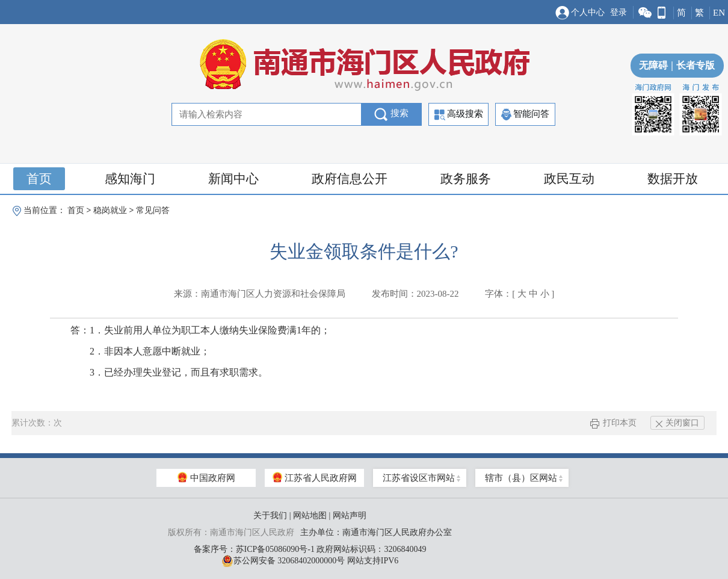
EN (719, 13)
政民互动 (569, 179)
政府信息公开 (350, 179)
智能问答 (525, 114)
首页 (39, 179)
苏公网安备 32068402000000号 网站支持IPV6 (310, 561)
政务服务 (466, 179)
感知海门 (130, 179)
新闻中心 (233, 179)
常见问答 (153, 210)
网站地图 (310, 516)
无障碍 (653, 65)
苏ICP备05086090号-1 (275, 549)
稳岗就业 (110, 210)
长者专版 (691, 65)
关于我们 (270, 516)
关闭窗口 (677, 423)
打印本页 (613, 423)
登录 (618, 12)
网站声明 (350, 516)
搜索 (391, 114)
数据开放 (673, 179)
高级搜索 (459, 115)
